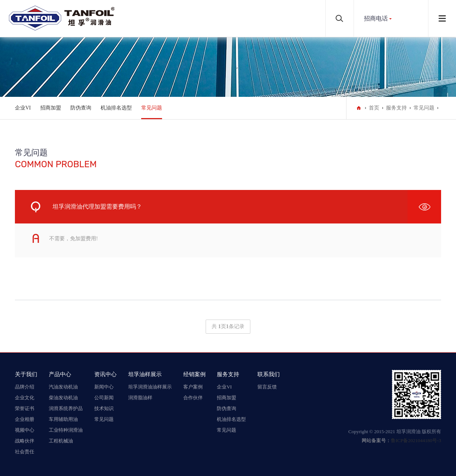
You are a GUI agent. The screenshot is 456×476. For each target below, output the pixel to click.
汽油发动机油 (63, 387)
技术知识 (104, 408)
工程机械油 (61, 441)
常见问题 (152, 108)
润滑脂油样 (140, 398)
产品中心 (60, 374)
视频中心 (25, 430)
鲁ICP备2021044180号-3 (416, 440)
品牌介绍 (25, 387)
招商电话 (376, 18)
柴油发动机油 (63, 398)
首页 (374, 108)
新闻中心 (104, 387)
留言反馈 (267, 387)
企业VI (23, 108)
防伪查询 (81, 108)
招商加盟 (51, 108)
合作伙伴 (193, 398)
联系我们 (269, 374)
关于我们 (26, 374)
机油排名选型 (116, 108)
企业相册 (25, 419)
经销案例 (194, 374)
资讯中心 (105, 374)
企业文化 (25, 398)
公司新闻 (104, 398)
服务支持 (396, 108)
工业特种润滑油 (66, 430)
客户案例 (193, 387)
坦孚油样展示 (145, 374)
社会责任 (25, 452)
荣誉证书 (25, 408)
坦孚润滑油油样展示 (150, 387)
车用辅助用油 (63, 419)
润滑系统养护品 (66, 408)
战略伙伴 (25, 441)
